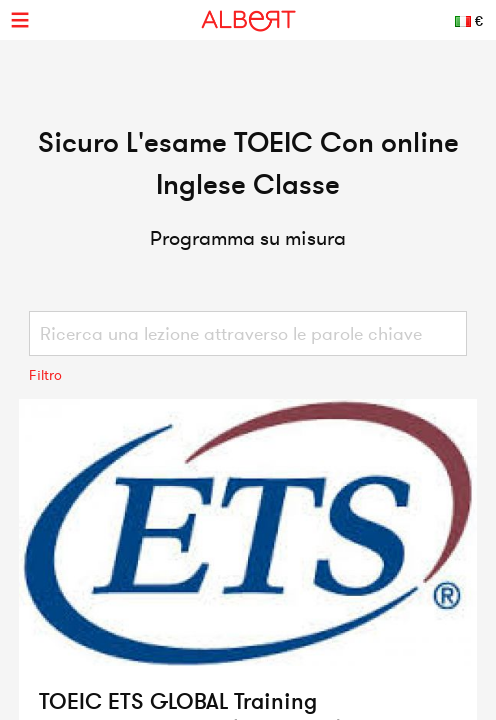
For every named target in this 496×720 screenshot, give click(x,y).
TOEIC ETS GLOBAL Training (178, 701)
